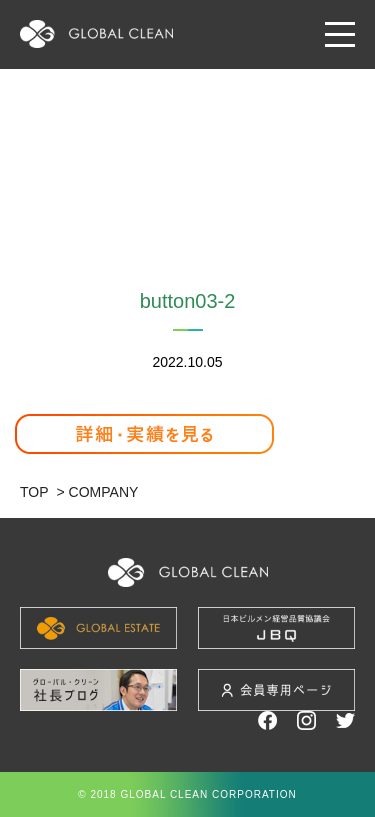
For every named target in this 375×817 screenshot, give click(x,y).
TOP (34, 492)
